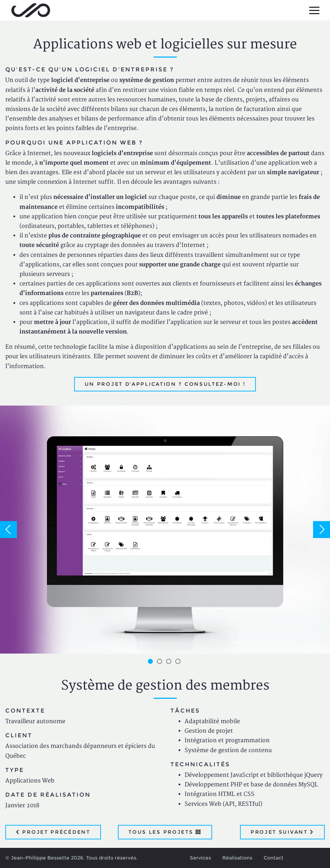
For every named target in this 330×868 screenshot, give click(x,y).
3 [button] (170, 662)
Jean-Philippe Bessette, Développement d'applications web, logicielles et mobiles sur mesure (31, 10)
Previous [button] (8, 530)
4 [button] (179, 662)
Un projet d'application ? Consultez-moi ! (165, 384)
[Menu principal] (314, 10)
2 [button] (161, 662)
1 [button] (151, 662)
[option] (165, 529)
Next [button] (322, 530)
